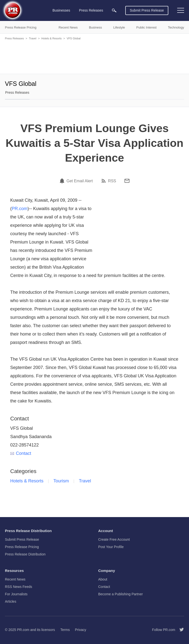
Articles (11, 601)
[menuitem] (114, 10)
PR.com (20, 209)
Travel (32, 38)
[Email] (127, 181)
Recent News (15, 579)
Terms (65, 630)
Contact (21, 453)
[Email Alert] (63, 181)
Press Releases (14, 38)
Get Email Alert (80, 181)
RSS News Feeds (18, 587)
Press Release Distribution (25, 554)
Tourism (61, 481)
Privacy (80, 630)
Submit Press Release (147, 10)
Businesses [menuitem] (61, 10)
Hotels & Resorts (52, 38)
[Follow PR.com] (180, 630)
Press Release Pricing (22, 547)
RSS (112, 181)
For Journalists (16, 594)
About (103, 579)
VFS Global (74, 38)
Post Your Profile (111, 547)
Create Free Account (114, 539)
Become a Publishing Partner (120, 594)
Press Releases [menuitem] (91, 10)
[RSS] (104, 181)
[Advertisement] (94, 57)
